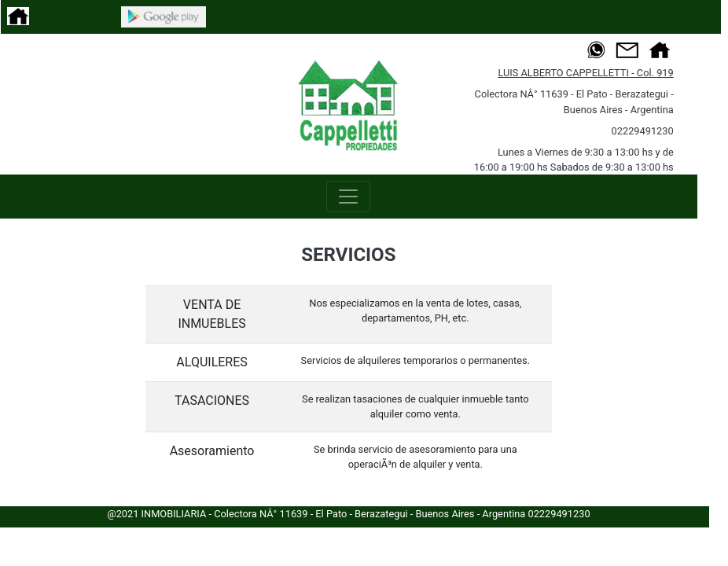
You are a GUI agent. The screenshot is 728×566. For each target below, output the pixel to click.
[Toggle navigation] (348, 197)
